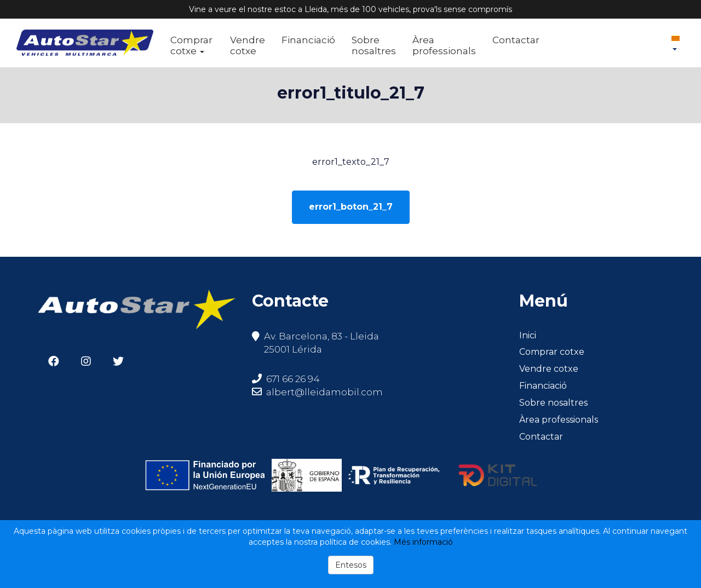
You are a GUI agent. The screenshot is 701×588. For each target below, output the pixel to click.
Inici (528, 335)
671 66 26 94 (286, 379)
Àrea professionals (444, 45)
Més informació (423, 542)
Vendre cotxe (248, 45)
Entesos (351, 565)
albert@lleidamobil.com (324, 392)
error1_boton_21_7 (351, 207)
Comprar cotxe (191, 45)
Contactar (516, 40)
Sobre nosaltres (374, 45)
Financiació (308, 40)
